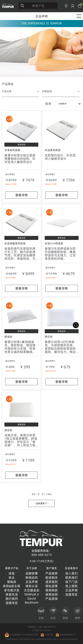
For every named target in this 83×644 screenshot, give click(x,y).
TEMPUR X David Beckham (32, 599)
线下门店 (71, 582)
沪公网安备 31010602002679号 (21, 635)
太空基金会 (32, 590)
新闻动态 (32, 578)
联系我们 (71, 578)
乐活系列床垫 (53, 150)
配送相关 (52, 578)
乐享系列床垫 (12, 150)
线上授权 (71, 586)
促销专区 (12, 603)
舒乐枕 (8, 430)
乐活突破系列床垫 (15, 243)
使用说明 (52, 595)
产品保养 (52, 573)
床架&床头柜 (12, 586)
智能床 (12, 582)
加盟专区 (71, 595)
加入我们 (71, 573)
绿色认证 (32, 586)
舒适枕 (8, 337)
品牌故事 (32, 573)
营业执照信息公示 (68, 635)
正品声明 (42, 16)
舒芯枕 (49, 337)
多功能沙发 (12, 590)
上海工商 (49, 635)
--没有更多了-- (41, 503)
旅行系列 (12, 599)
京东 (53, 613)
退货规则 (52, 582)
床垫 (12, 573)
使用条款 (52, 590)
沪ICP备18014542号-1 (42, 630)
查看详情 (21, 195)
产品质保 (52, 599)
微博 (77, 613)
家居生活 (12, 595)
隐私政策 (52, 586)
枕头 (12, 578)
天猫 (41, 613)
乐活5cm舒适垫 (54, 243)
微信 (65, 613)
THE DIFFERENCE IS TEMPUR (42, 23)
